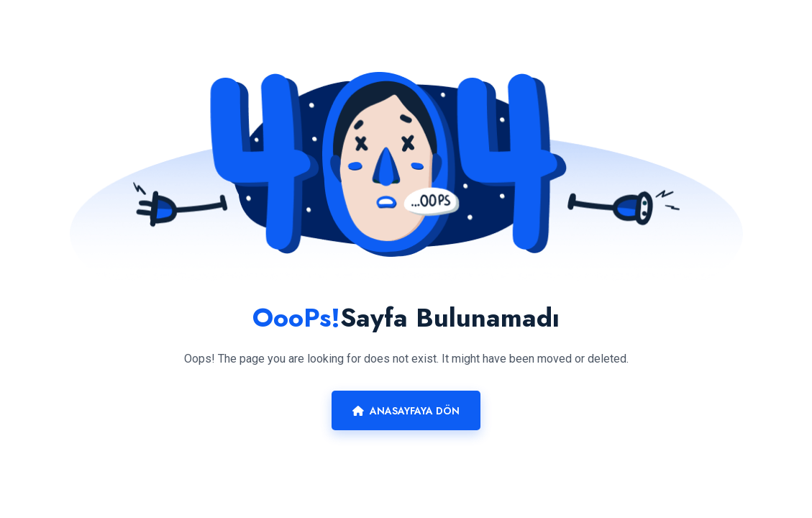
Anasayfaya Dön (406, 411)
